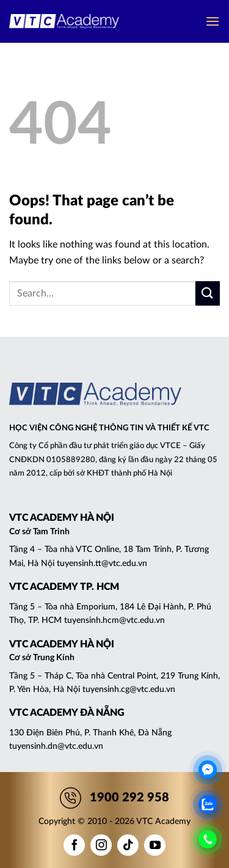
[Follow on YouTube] (155, 845)
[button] (213, 21)
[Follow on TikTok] (128, 845)
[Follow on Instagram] (101, 845)
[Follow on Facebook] (74, 845)
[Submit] (208, 293)
